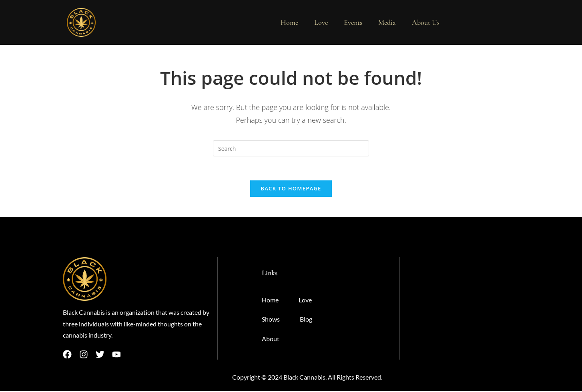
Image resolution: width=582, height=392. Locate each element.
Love (321, 22)
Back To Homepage (291, 189)
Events (353, 22)
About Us (426, 22)
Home (289, 22)
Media (387, 22)
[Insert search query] (291, 148)
